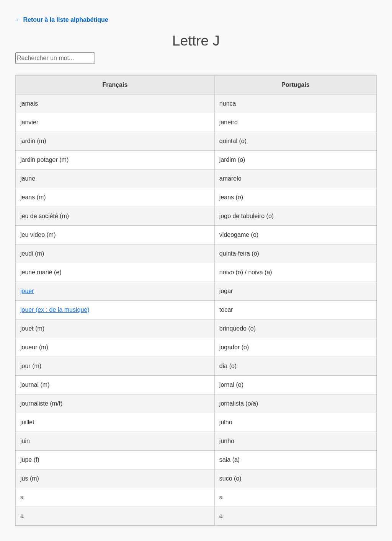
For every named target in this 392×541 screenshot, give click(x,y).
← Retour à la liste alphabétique (62, 20)
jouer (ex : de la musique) (55, 310)
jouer (27, 291)
